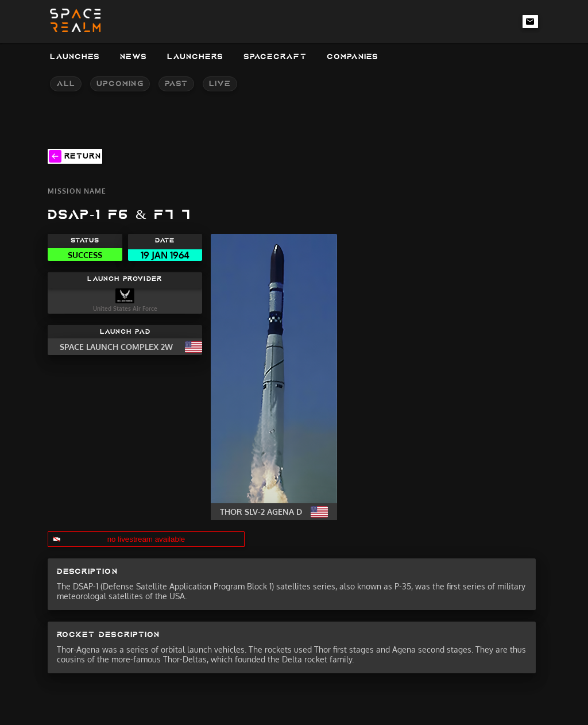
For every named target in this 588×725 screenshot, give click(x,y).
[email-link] (531, 21)
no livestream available (146, 539)
